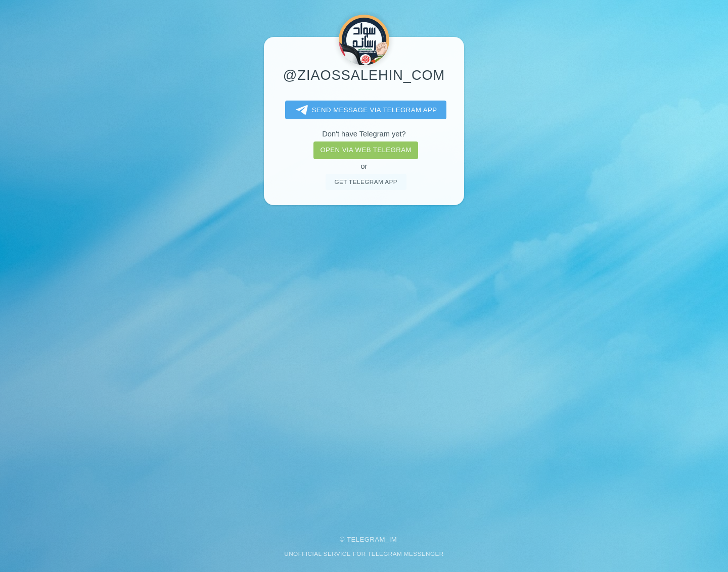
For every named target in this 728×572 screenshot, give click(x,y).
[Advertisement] (364, 363)
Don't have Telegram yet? (364, 134)
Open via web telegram (366, 150)
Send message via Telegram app (365, 110)
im (393, 539)
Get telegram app (366, 182)
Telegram (366, 539)
